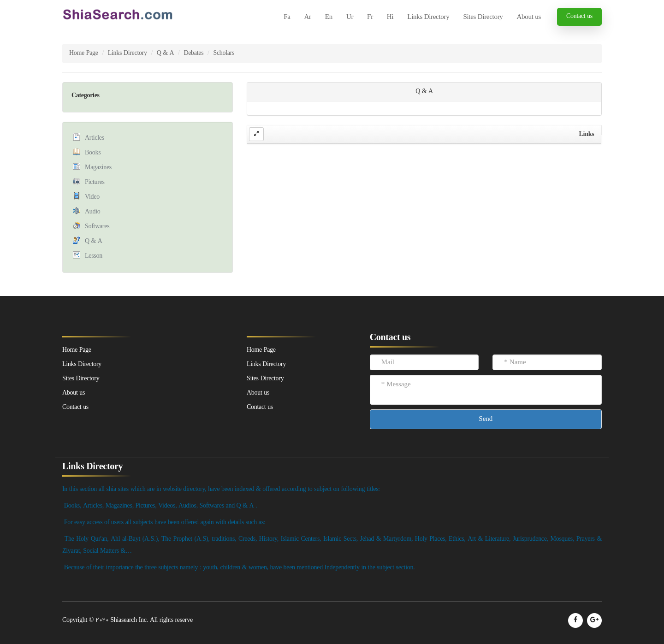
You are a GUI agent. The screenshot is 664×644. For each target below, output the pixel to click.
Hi (390, 17)
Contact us (579, 16)
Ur (350, 17)
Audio (93, 212)
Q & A (166, 53)
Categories (86, 96)
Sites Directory (483, 17)
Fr (370, 17)
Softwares (97, 227)
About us (529, 17)
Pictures (95, 182)
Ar (308, 17)
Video (92, 197)
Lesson (94, 256)
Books (93, 153)
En (329, 17)
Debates (193, 53)
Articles (95, 138)
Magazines (98, 168)
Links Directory (428, 17)
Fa (287, 17)
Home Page (84, 53)
